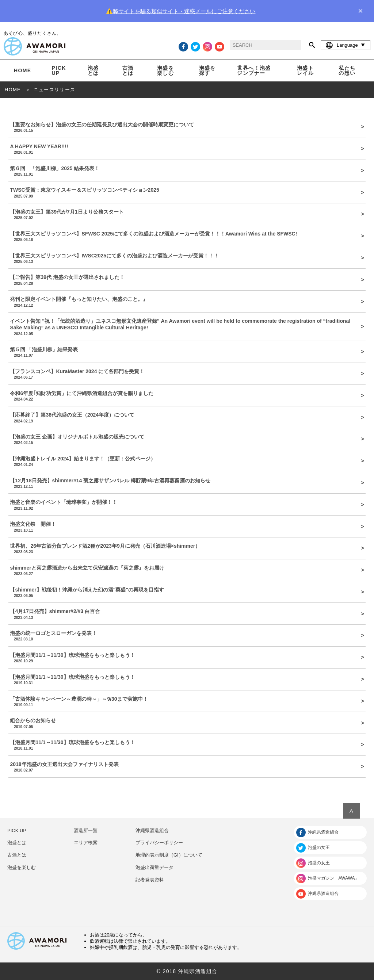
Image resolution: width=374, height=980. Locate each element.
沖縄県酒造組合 (152, 830)
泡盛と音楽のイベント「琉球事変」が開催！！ (184, 505)
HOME (23, 70)
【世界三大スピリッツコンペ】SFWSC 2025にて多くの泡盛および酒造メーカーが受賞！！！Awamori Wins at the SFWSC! (184, 236)
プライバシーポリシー (159, 843)
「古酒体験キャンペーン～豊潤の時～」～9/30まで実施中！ (184, 701)
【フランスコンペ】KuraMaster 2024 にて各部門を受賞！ (184, 374)
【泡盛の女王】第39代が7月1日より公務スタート (184, 214)
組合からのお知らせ (184, 723)
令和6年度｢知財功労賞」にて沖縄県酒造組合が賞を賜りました (184, 396)
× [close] (360, 11)
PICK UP (59, 70)
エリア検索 (86, 843)
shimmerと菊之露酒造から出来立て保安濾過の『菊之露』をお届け (184, 570)
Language (346, 45)
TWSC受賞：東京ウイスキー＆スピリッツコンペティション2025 (184, 192)
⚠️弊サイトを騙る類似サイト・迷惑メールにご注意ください (181, 11)
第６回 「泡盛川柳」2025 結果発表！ (184, 171)
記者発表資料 (150, 880)
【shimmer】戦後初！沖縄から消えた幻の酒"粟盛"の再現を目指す (184, 592)
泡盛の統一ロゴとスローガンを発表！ (184, 636)
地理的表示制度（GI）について (169, 855)
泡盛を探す (207, 70)
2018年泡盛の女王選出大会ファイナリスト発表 (184, 767)
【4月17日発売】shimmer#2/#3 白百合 (184, 614)
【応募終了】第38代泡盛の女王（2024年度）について (184, 417)
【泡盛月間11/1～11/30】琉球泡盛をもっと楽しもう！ (184, 658)
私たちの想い (347, 70)
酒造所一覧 (86, 830)
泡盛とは (93, 70)
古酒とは (128, 70)
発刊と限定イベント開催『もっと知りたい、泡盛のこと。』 (184, 302)
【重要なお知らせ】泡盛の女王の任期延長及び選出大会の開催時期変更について (184, 127)
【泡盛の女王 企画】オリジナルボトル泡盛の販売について (184, 439)
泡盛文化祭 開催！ (184, 527)
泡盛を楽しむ (165, 70)
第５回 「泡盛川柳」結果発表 (184, 352)
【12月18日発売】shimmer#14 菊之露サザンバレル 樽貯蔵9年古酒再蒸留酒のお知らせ (184, 483)
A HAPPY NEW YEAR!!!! (184, 149)
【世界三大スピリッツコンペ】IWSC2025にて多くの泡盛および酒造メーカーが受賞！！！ (184, 258)
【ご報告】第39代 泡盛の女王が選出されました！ (184, 280)
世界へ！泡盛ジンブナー (254, 70)
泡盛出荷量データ (154, 867)
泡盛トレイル (305, 70)
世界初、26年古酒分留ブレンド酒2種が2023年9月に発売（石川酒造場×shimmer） (184, 548)
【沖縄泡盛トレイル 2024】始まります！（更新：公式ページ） (184, 461)
